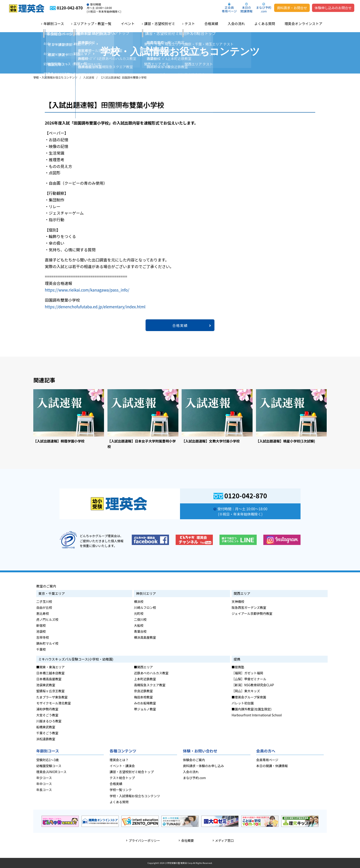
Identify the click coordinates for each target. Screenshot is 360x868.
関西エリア (242, 593)
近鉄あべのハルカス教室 (151, 673)
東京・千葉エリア (52, 593)
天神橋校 (238, 601)
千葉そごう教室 (47, 733)
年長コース (44, 790)
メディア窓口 (224, 840)
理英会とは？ (119, 760)
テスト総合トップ (122, 778)
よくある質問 (265, 24)
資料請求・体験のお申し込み (203, 766)
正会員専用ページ (229, 9)
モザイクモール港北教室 (54, 703)
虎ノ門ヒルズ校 (47, 619)
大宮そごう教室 (47, 715)
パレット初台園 (243, 703)
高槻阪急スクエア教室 (150, 685)
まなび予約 (264, 9)
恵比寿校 (43, 613)
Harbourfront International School (257, 715)
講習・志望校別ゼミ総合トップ (132, 772)
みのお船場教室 (145, 703)
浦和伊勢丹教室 (47, 709)
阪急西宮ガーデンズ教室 (249, 607)
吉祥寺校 (43, 637)
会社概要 (187, 840)
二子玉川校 (44, 601)
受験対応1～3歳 (48, 760)
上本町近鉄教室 (145, 679)
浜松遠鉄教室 (46, 739)
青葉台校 (140, 631)
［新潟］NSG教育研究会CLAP (253, 685)
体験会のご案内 (194, 760)
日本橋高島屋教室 (49, 679)
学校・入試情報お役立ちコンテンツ (55, 77)
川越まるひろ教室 (49, 721)
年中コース (44, 784)
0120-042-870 (246, 495)
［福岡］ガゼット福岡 (247, 673)
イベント (128, 24)
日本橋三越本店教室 (50, 673)
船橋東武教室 (46, 727)
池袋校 (41, 631)
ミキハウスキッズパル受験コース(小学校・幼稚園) (76, 659)
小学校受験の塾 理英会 (176, 863)
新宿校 (41, 625)
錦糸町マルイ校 (47, 643)
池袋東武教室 (46, 685)
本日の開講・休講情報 (272, 766)
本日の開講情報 (246, 9)
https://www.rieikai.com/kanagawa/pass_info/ (87, 290)
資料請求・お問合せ (292, 8)
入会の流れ (236, 24)
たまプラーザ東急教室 (52, 697)
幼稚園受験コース (49, 766)
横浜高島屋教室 (145, 637)
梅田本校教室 (143, 697)
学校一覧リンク (121, 790)
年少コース (44, 778)
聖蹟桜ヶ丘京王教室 (50, 691)
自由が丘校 (44, 607)
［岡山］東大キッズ (246, 691)
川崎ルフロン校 (145, 607)
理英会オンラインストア (303, 24)
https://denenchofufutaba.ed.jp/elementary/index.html (95, 307)
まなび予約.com (194, 778)
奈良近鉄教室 (143, 691)
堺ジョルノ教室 (145, 709)
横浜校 (139, 601)
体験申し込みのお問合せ (333, 8)
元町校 (139, 613)
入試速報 (89, 77)
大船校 (139, 625)
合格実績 (211, 24)
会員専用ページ (267, 760)
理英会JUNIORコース (51, 772)
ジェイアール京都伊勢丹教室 (252, 613)
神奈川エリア (146, 593)
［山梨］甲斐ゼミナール (249, 679)
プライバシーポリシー (144, 840)
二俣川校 (140, 619)
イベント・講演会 (122, 766)
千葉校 (41, 649)
